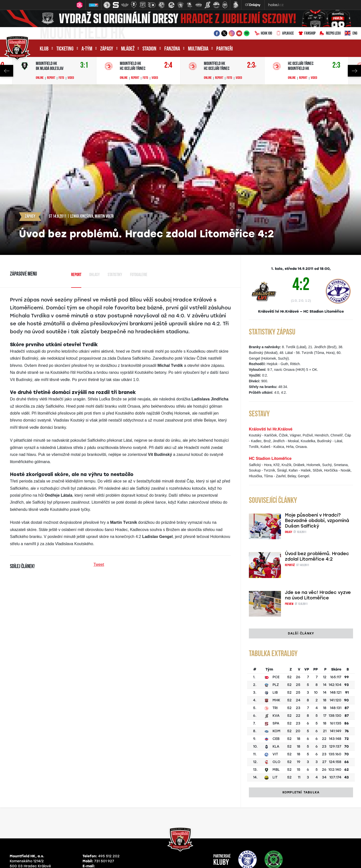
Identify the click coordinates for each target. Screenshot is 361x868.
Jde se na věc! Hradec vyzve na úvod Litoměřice (318, 595)
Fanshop (307, 34)
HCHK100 (263, 34)
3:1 (84, 66)
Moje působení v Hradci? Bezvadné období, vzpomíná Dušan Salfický (317, 521)
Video (71, 78)
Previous (7, 71)
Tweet (99, 564)
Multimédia (198, 49)
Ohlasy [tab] (94, 275)
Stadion (149, 49)
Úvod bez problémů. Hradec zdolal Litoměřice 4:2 (317, 556)
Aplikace (285, 34)
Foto (61, 78)
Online (40, 78)
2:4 (168, 66)
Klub (44, 49)
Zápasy (107, 49)
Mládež (128, 49)
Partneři (225, 49)
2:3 (252, 66)
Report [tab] (76, 275)
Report (51, 78)
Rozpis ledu (330, 34)
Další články (301, 633)
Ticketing (65, 49)
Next (354, 71)
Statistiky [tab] (115, 275)
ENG (351, 34)
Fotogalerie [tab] (139, 275)
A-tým (87, 49)
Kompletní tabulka (301, 792)
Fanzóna (172, 49)
